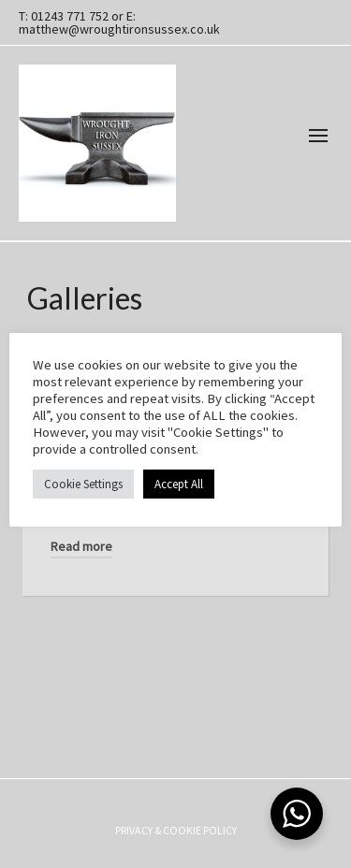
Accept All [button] (179, 484)
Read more (81, 546)
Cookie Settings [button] (83, 484)
